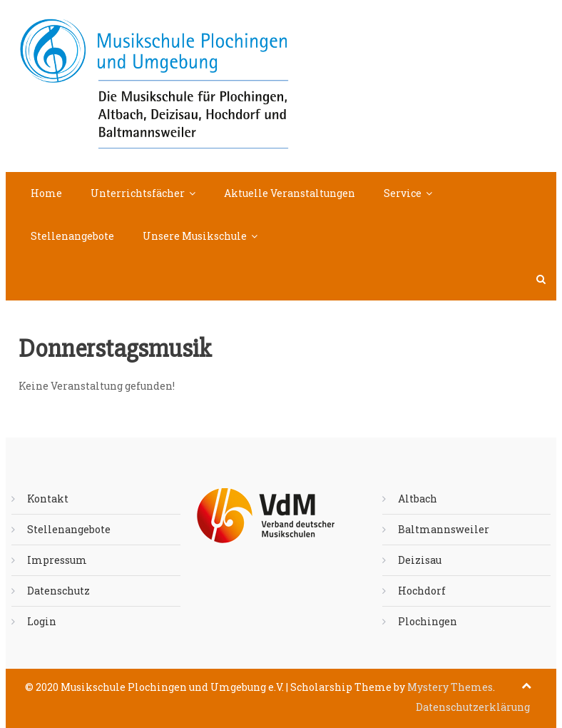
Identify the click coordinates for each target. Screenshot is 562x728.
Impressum (57, 560)
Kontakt (48, 499)
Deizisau (420, 560)
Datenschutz (58, 591)
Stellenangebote (72, 236)
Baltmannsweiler (444, 529)
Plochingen (428, 621)
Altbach (418, 499)
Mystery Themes (450, 687)
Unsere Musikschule (195, 236)
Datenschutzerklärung (473, 707)
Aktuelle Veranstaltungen (290, 193)
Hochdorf (422, 591)
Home (46, 193)
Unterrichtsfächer (138, 193)
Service (403, 193)
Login (42, 621)
